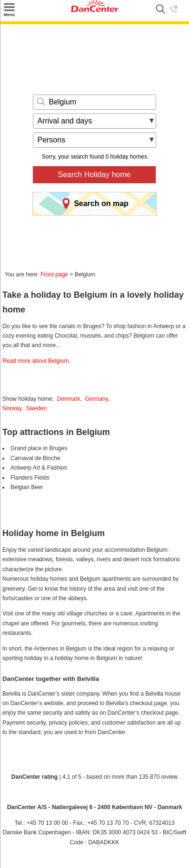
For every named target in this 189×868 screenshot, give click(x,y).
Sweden (36, 408)
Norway (12, 408)
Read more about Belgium (35, 361)
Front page (54, 274)
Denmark (69, 399)
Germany (96, 399)
